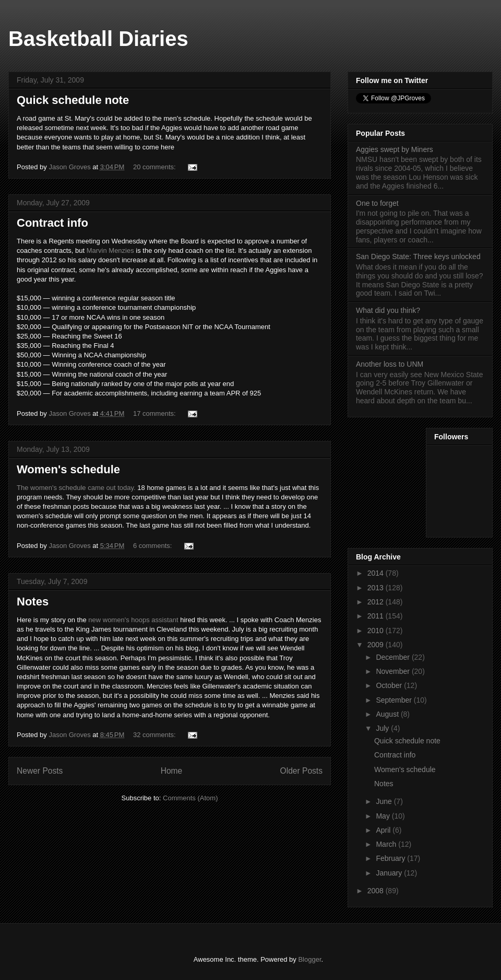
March (387, 844)
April (384, 830)
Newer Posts (40, 771)
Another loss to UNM (390, 364)
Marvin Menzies (110, 250)
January (390, 873)
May (384, 816)
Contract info (52, 223)
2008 (377, 891)
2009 (377, 645)
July (383, 728)
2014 (377, 573)
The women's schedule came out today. (76, 488)
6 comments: (153, 546)
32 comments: (155, 735)
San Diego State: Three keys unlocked (418, 256)
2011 (377, 616)
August (388, 714)
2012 (377, 602)
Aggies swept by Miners (395, 149)
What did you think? (388, 310)
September (395, 700)
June (385, 801)
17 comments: (155, 413)
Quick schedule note (73, 100)
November (393, 671)
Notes (33, 602)
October (390, 685)
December (393, 657)
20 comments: (155, 167)
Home (172, 771)
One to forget (377, 203)
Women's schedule (68, 469)
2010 (377, 631)
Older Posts (301, 771)
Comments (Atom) (190, 798)
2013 (377, 588)
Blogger (309, 959)
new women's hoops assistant (133, 620)
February (391, 858)
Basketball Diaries (98, 39)
